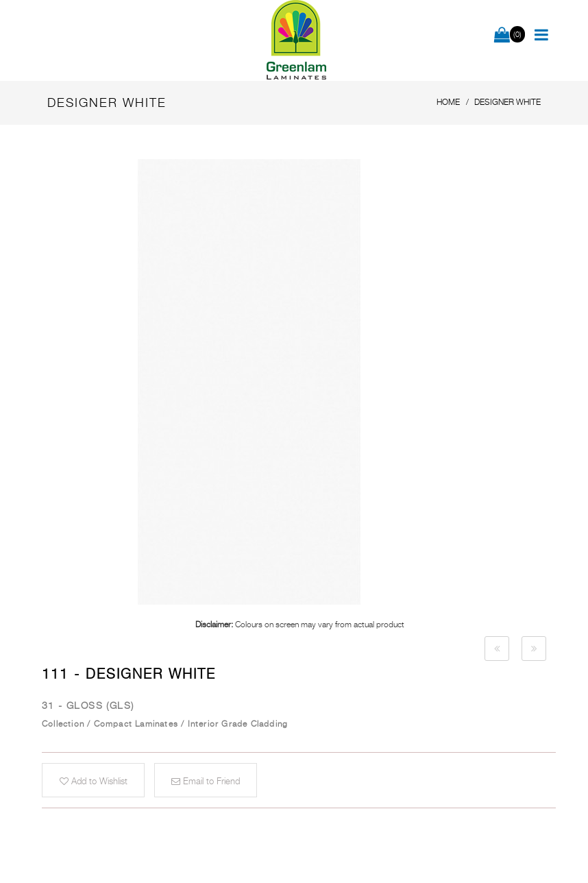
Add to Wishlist (94, 781)
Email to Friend (206, 781)
